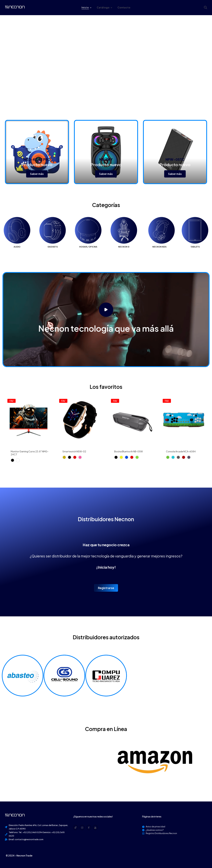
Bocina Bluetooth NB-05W (129, 451)
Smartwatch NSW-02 (74, 451)
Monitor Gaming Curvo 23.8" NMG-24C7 (30, 453)
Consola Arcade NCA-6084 (181, 451)
